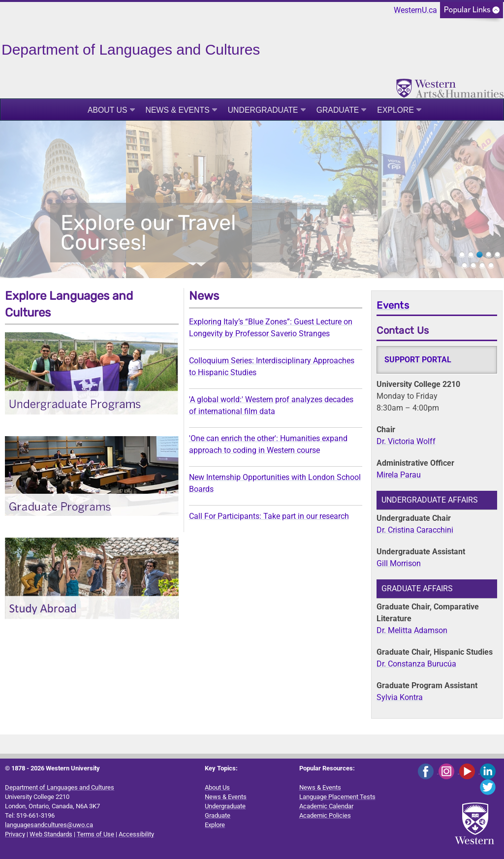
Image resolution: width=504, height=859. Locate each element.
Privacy (15, 834)
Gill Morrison (399, 563)
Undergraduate (263, 110)
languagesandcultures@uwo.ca (49, 825)
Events (393, 305)
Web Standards (51, 834)
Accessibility (136, 834)
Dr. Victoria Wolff (406, 441)
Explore (395, 110)
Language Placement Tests (337, 797)
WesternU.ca (415, 10)
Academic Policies (325, 815)
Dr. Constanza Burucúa (416, 664)
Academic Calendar (326, 806)
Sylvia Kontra (400, 697)
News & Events (178, 110)
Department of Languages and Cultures (60, 787)
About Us (108, 110)
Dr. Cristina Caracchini (415, 530)
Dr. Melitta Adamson (412, 630)
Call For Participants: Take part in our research (269, 516)
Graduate (338, 110)
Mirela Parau (399, 475)
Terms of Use (95, 834)
